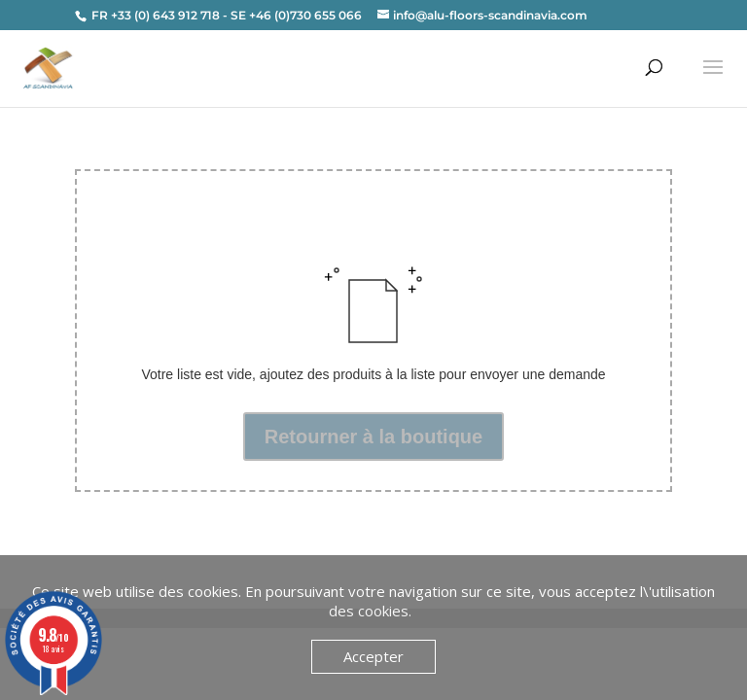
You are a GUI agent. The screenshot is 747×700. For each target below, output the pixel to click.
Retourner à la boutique (373, 437)
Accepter (373, 656)
